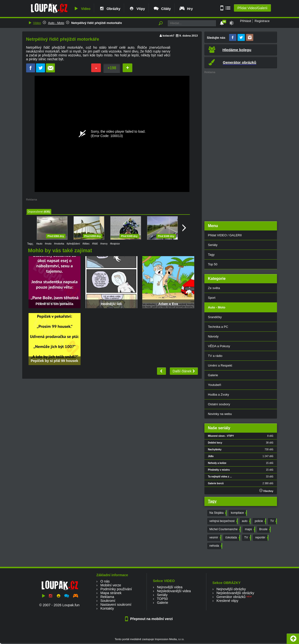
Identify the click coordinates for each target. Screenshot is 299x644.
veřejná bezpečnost (223, 521)
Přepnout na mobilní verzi (149, 619)
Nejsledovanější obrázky (235, 593)
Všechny (266, 491)
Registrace (262, 21)
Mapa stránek (111, 593)
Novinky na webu (220, 414)
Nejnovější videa (170, 587)
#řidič (95, 244)
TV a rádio (215, 356)
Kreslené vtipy (227, 601)
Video (82, 9)
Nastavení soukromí (116, 605)
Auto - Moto (56, 23)
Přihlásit (246, 21)
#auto (39, 244)
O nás (105, 581)
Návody (213, 336)
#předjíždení (73, 244)
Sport (212, 298)
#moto (48, 244)
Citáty (162, 9)
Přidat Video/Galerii (252, 8)
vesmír (215, 538)
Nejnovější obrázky (231, 589)
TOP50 (162, 599)
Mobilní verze (111, 585)
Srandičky (215, 317)
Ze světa (214, 288)
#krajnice (115, 244)
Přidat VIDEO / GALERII (225, 235)
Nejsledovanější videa (174, 591)
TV (273, 521)
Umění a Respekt (220, 365)
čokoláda (232, 538)
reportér (261, 538)
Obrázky (110, 9)
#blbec (86, 244)
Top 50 (213, 264)
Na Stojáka (218, 513)
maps (249, 529)
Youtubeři (215, 385)
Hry (186, 9)
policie (260, 521)
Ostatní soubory (219, 404)
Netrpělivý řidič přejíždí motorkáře (96, 23)
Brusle (265, 529)
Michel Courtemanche (225, 529)
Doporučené (35, 212)
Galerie (213, 375)
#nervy (104, 244)
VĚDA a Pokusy (219, 346)
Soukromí (108, 601)
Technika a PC (218, 327)
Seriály (213, 245)
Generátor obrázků (231, 597)
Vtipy (137, 9)
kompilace (238, 513)
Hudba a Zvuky (219, 395)
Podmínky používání (116, 589)
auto (246, 521)
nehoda (215, 546)
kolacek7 (168, 36)
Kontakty (107, 608)
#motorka (59, 244)
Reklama (107, 597)
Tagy (211, 255)
